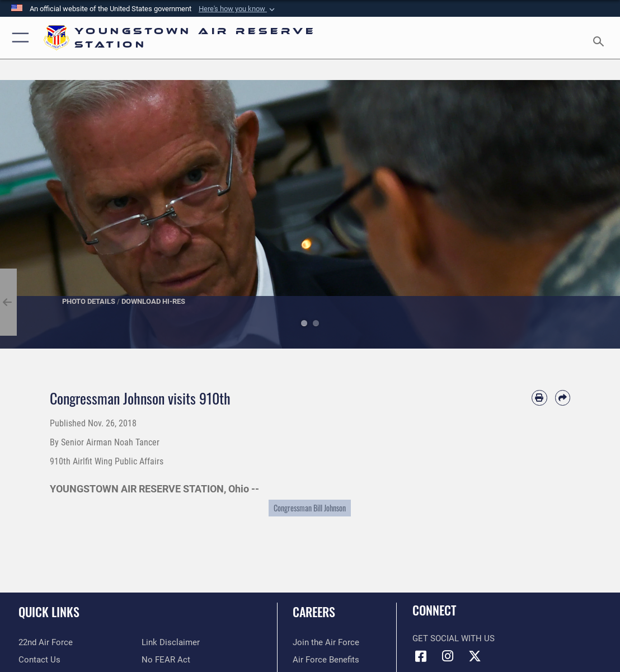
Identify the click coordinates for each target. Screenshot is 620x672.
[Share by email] (563, 398)
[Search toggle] (601, 38)
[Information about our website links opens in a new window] (171, 642)
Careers (314, 612)
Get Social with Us (454, 638)
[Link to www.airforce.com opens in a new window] (326, 642)
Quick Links (49, 612)
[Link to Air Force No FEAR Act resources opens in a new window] (166, 660)
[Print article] (539, 398)
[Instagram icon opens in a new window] (448, 656)
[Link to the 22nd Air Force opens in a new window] (46, 642)
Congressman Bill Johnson (310, 508)
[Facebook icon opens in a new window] (421, 656)
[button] (238, 9)
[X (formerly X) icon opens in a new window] (475, 656)
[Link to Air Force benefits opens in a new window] (326, 660)
